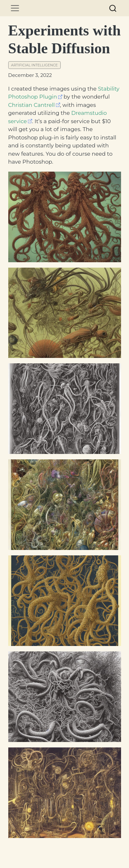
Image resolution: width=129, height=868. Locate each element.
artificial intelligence (34, 65)
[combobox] (113, 8)
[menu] (15, 8)
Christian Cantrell (32, 105)
